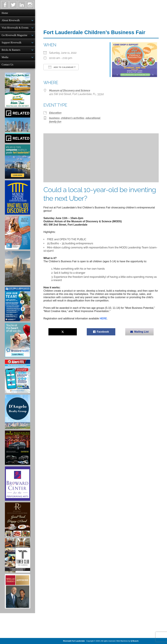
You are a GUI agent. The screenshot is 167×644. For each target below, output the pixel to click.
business (54, 118)
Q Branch (135, 641)
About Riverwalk (11, 20)
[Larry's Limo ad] (18, 448)
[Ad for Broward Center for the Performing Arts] (18, 484)
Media (5, 57)
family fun (55, 122)
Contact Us (8, 65)
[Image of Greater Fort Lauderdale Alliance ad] (18, 162)
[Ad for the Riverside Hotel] (18, 519)
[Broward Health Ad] (18, 340)
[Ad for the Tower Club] (18, 555)
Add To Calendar (61, 67)
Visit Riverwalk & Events (15, 28)
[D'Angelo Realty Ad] (18, 412)
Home (5, 13)
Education (55, 113)
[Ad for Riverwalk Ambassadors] (18, 304)
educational (93, 118)
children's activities (73, 118)
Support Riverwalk (11, 43)
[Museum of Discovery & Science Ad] (18, 197)
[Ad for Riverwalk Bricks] (18, 233)
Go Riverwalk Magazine (14, 35)
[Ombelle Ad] (18, 268)
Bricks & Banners (11, 50)
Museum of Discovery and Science (70, 90)
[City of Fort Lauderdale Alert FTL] (18, 376)
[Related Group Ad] (18, 126)
